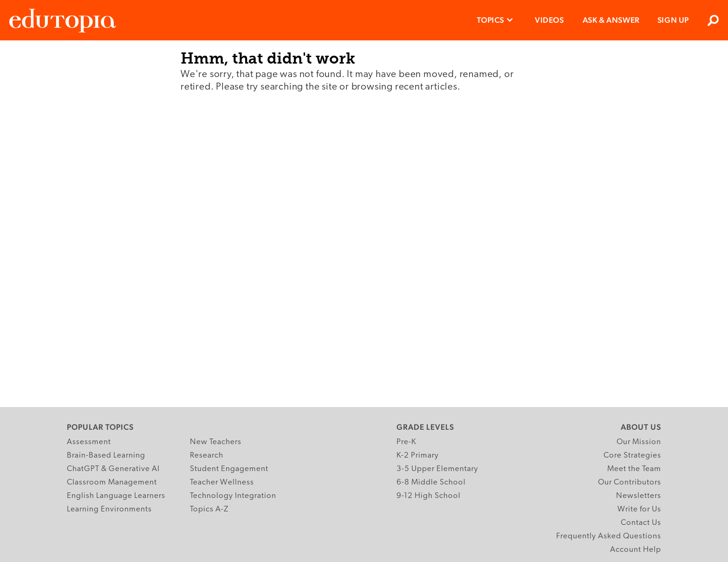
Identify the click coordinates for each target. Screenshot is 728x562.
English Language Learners (116, 496)
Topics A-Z (209, 509)
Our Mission (639, 442)
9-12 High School (429, 496)
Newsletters (639, 496)
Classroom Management (112, 482)
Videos (549, 20)
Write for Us (639, 509)
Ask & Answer (611, 20)
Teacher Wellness (222, 482)
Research (207, 455)
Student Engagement (229, 469)
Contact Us (641, 523)
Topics (491, 20)
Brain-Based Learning (106, 455)
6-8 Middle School (431, 482)
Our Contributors (630, 482)
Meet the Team (634, 469)
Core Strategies (632, 455)
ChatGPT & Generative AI (113, 469)
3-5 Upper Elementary (437, 469)
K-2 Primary (418, 455)
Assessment (89, 442)
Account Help (636, 550)
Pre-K (406, 442)
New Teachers (216, 442)
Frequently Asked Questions (609, 536)
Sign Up (673, 20)
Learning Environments (109, 509)
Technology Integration (233, 496)
